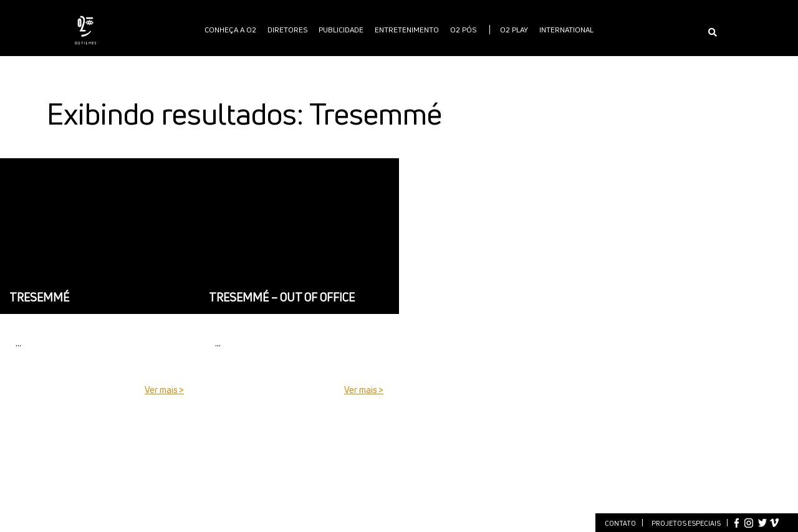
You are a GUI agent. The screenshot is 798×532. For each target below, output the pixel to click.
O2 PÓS (463, 30)
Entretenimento (407, 30)
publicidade (341, 30)
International (566, 30)
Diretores (287, 30)
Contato (620, 523)
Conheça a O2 (230, 30)
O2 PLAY (514, 30)
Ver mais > (164, 390)
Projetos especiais (686, 523)
